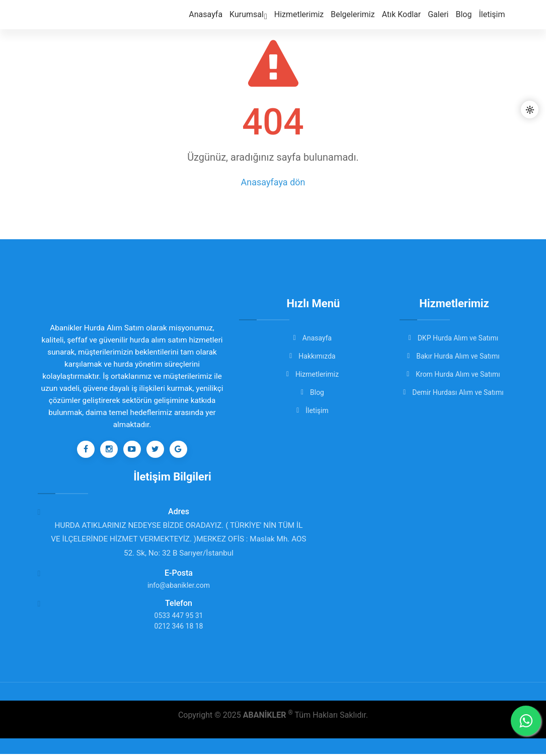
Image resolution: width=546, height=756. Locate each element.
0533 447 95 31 (179, 617)
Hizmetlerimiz (307, 21)
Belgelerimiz (359, 21)
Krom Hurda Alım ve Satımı (454, 374)
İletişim (493, 21)
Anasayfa (218, 21)
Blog (465, 21)
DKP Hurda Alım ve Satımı (454, 338)
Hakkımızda (313, 356)
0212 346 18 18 (179, 628)
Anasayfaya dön (273, 182)
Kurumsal (259, 21)
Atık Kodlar (406, 21)
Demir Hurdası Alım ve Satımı (454, 392)
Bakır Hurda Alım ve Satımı (454, 356)
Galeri (441, 21)
